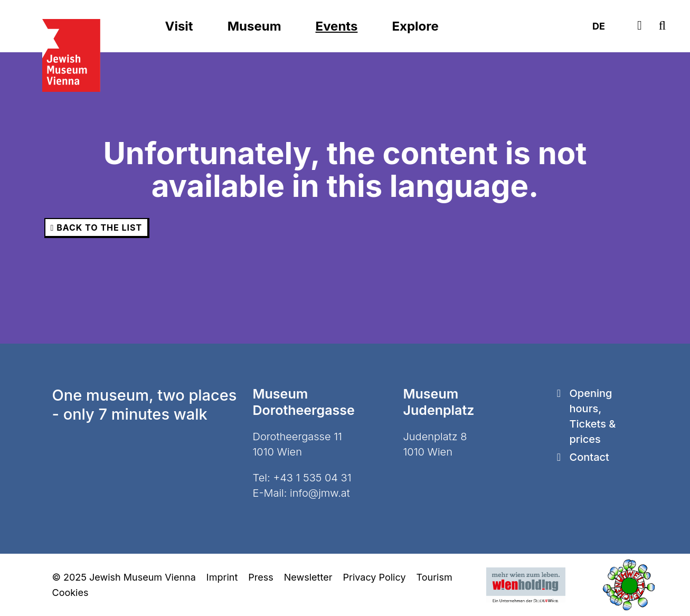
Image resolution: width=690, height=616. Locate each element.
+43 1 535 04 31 (312, 478)
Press (261, 577)
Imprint (222, 577)
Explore (415, 26)
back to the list (97, 228)
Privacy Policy (374, 577)
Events (337, 26)
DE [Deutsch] (599, 26)
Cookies (70, 593)
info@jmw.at (320, 493)
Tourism (434, 577)
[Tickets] (640, 26)
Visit (179, 26)
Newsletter (308, 577)
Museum (254, 26)
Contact (589, 457)
